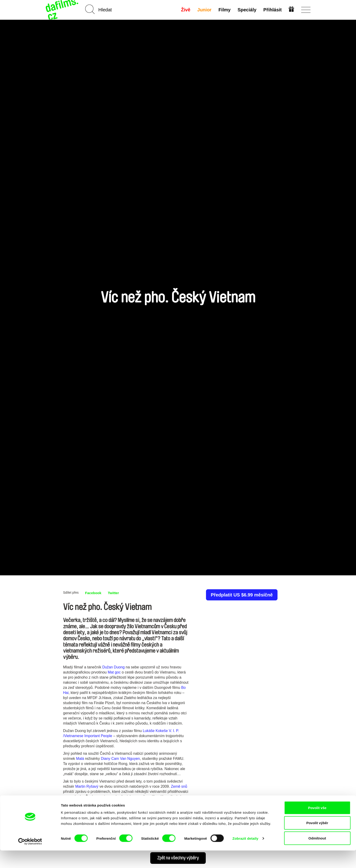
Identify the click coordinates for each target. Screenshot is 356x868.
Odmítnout (317, 856)
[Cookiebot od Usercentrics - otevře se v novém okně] (30, 859)
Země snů (179, 786)
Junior (204, 10)
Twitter (115, 593)
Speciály (247, 10)
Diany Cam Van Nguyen (121, 759)
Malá (80, 759)
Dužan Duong (114, 667)
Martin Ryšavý (87, 786)
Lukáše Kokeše (155, 731)
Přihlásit (272, 10)
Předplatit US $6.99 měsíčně (242, 595)
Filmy (224, 10)
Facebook (94, 593)
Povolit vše (317, 825)
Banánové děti (75, 807)
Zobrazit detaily (245, 856)
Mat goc (114, 672)
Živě (185, 10)
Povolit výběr (317, 840)
